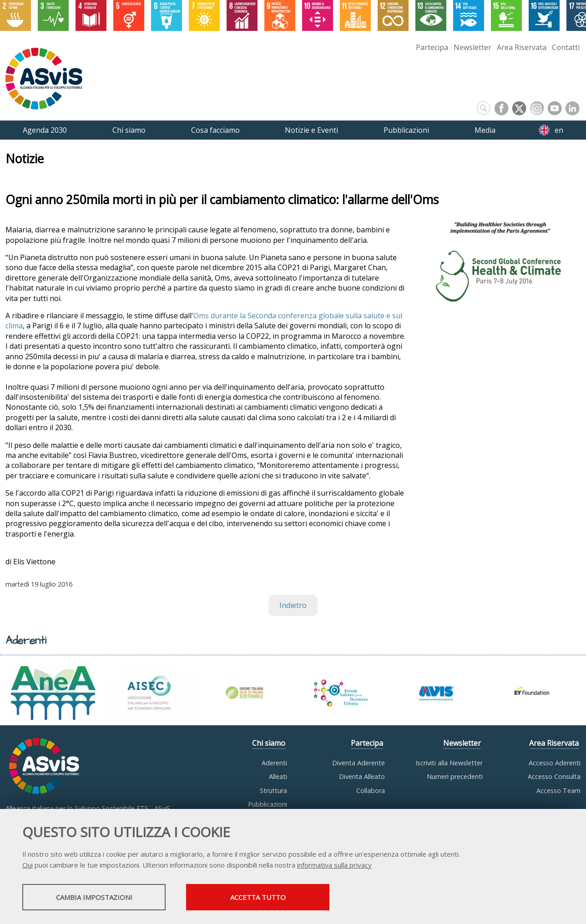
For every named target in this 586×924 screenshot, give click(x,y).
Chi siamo (269, 743)
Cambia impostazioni (94, 897)
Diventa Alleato (362, 776)
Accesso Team (558, 791)
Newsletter (472, 47)
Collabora (371, 791)
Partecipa (432, 47)
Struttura (273, 791)
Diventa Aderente (359, 763)
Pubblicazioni (268, 804)
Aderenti (274, 763)
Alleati (278, 776)
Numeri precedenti (455, 776)
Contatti (566, 47)
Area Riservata (522, 47)
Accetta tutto (258, 897)
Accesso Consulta (554, 776)
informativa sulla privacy (334, 865)
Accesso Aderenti (555, 763)
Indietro (293, 606)
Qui (28, 865)
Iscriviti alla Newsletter (449, 763)
